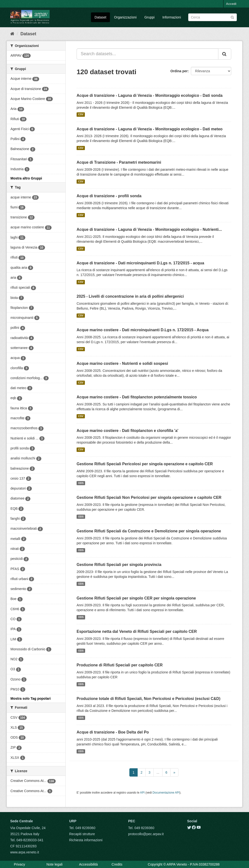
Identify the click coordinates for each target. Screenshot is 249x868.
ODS (81, 483)
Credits (117, 864)
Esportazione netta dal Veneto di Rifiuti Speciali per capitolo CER (137, 631)
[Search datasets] (213, 17)
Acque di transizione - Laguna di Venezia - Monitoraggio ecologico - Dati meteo (150, 129)
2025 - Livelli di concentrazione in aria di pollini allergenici (130, 296)
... (158, 772)
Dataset (100, 17)
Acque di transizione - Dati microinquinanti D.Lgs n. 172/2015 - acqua (140, 263)
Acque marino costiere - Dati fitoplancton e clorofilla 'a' (127, 431)
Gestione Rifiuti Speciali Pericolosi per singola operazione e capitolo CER (145, 464)
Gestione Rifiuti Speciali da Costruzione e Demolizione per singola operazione (149, 531)
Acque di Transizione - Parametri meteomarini (119, 162)
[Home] (12, 34)
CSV (81, 115)
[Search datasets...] (147, 54)
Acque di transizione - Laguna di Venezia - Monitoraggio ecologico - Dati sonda (150, 95)
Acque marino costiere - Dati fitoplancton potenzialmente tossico (137, 397)
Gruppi (150, 17)
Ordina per (179, 71)
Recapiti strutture (82, 834)
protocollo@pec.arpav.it (146, 834)
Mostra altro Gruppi (26, 178)
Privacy (19, 864)
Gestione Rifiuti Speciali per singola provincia (119, 565)
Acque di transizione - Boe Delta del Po (113, 732)
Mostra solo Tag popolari (31, 698)
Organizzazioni (125, 17)
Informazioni (172, 17)
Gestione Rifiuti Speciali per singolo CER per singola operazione (136, 598)
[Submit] (232, 17)
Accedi (231, 4)
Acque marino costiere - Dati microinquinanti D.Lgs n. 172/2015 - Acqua (143, 330)
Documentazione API (166, 793)
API (142, 793)
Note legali (54, 864)
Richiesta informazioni (86, 840)
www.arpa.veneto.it (25, 852)
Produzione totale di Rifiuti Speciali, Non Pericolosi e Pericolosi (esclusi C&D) (148, 699)
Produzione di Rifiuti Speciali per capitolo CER (120, 665)
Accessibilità (88, 864)
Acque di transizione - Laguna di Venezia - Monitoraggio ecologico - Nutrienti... (149, 229)
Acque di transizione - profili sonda (109, 196)
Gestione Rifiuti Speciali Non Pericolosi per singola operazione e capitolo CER (149, 497)
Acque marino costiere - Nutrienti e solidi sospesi (122, 363)
